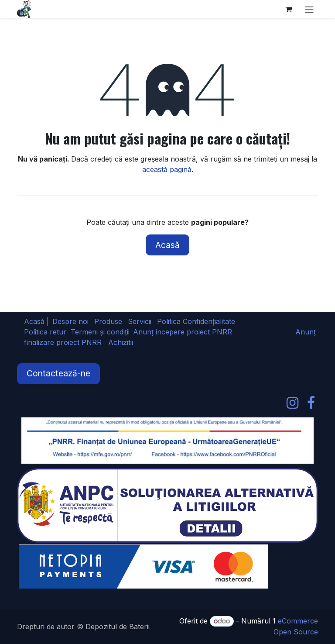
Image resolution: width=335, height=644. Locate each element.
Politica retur (45, 332)
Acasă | (36, 321)
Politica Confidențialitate (196, 321)
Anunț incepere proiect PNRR (183, 332)
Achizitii (121, 342)
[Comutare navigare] (309, 9)
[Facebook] (311, 403)
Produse (108, 321)
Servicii (140, 321)
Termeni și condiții (100, 332)
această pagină (167, 169)
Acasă (167, 245)
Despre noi (70, 321)
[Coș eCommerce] (288, 9)
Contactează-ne (58, 373)
